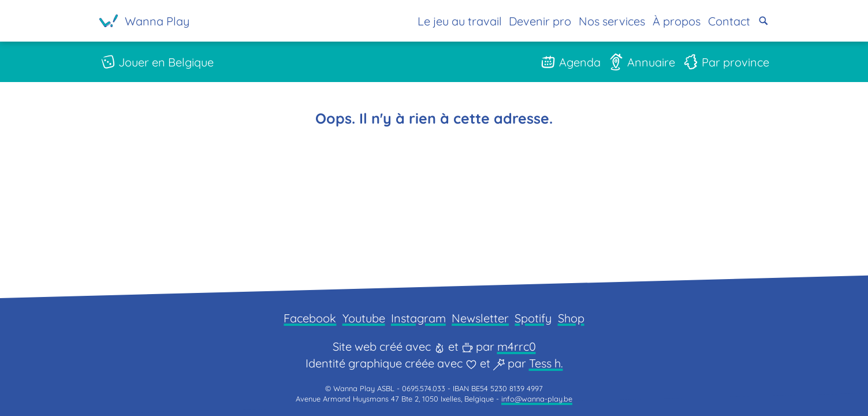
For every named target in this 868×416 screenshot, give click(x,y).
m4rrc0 (517, 346)
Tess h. (546, 363)
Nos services (612, 21)
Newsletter (480, 318)
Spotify (533, 318)
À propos (677, 21)
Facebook (310, 318)
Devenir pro (540, 21)
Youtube (364, 318)
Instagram (418, 318)
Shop (571, 318)
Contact (729, 21)
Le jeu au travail (460, 21)
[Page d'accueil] (145, 21)
